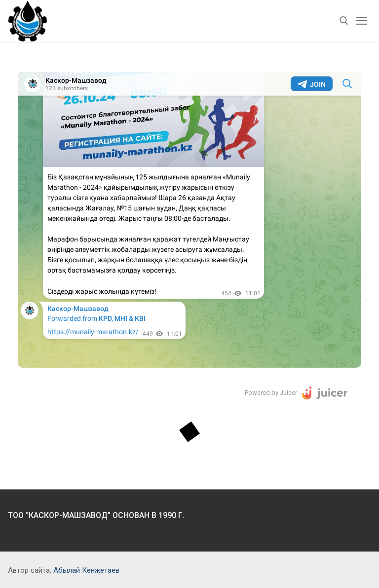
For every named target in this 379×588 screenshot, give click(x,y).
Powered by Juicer (271, 393)
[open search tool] (344, 21)
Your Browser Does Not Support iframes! (189, 220)
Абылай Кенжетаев (86, 570)
